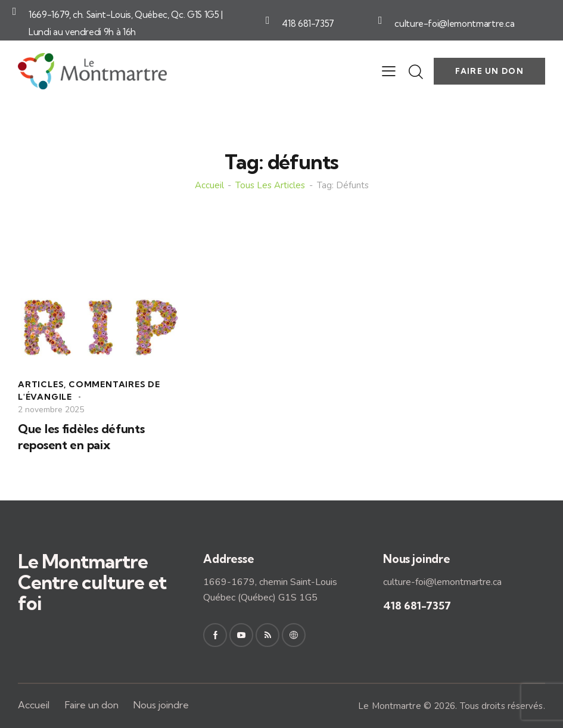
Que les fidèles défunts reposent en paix (81, 437)
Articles (41, 384)
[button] (389, 71)
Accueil (209, 186)
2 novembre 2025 (51, 410)
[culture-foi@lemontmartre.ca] (380, 20)
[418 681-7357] (267, 20)
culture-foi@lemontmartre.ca (455, 24)
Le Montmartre (389, 706)
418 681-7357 (308, 24)
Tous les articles (270, 186)
